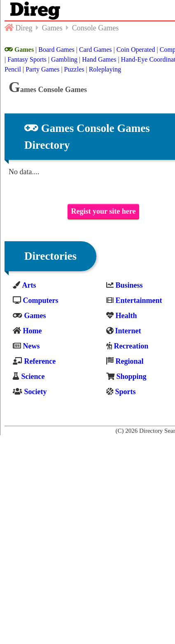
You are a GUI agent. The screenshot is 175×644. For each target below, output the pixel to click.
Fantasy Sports (27, 59)
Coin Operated (136, 50)
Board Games (56, 50)
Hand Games (99, 59)
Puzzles (74, 69)
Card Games (96, 50)
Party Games (42, 69)
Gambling (64, 59)
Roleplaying (105, 69)
